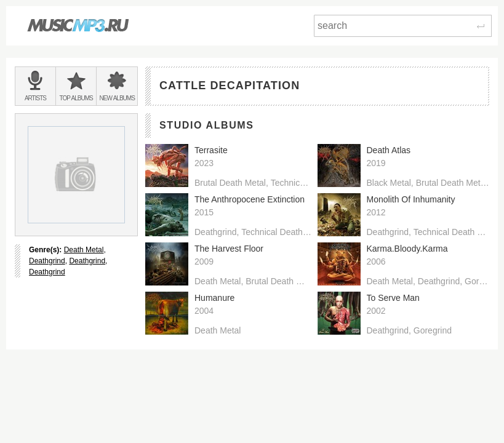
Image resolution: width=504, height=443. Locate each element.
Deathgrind (47, 261)
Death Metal (84, 250)
